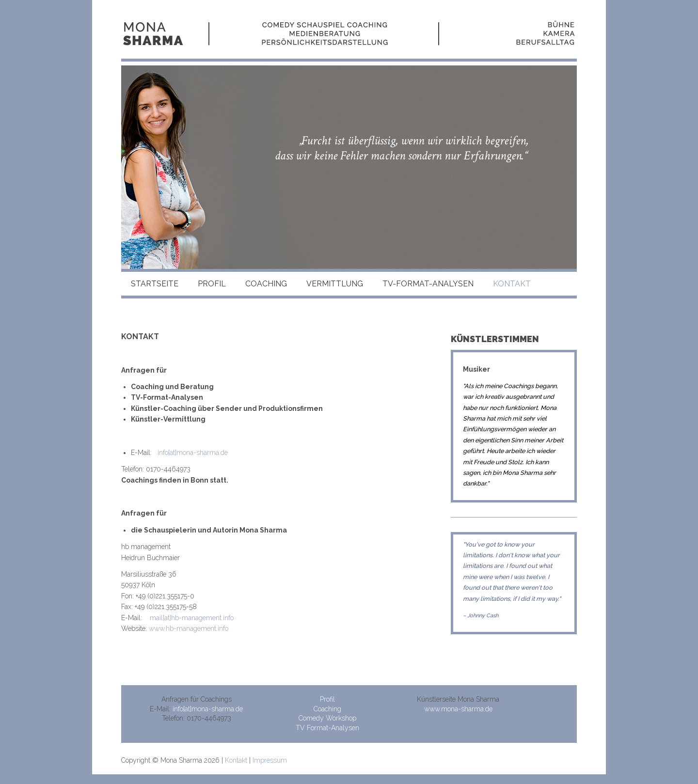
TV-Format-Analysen (428, 284)
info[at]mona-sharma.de (193, 453)
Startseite (155, 284)
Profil (212, 284)
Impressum (270, 760)
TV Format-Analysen (327, 728)
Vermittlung (335, 284)
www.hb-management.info (189, 628)
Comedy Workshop (327, 718)
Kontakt (236, 760)
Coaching (266, 284)
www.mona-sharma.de (458, 709)
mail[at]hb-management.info (192, 618)
